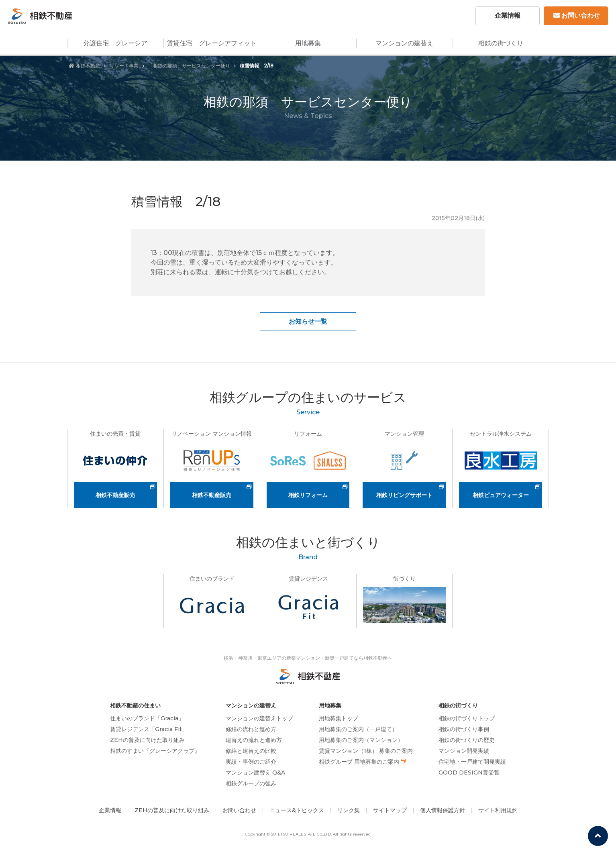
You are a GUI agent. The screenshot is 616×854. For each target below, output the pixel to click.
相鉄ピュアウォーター (501, 495)
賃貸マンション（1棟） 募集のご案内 (366, 751)
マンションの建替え (404, 43)
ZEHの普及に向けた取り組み (147, 740)
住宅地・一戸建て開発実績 (472, 762)
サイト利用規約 (498, 810)
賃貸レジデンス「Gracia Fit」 (149, 729)
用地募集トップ (339, 718)
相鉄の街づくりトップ (467, 718)
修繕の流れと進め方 (251, 729)
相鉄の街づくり (501, 43)
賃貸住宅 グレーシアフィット (212, 43)
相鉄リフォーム (308, 495)
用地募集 (308, 43)
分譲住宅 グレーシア (115, 43)
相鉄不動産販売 (115, 495)
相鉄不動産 (84, 66)
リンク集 (349, 810)
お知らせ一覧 (308, 321)
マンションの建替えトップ (259, 718)
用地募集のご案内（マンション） (361, 740)
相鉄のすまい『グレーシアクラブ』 (155, 751)
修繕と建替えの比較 (251, 751)
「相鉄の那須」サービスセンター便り (189, 66)
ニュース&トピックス (297, 810)
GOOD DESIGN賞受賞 (469, 772)
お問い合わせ (577, 15)
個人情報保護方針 (443, 810)
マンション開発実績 (464, 751)
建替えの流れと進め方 (254, 740)
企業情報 (508, 15)
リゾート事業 (124, 66)
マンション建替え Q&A (255, 772)
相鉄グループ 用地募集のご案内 (359, 762)
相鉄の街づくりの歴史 (467, 740)
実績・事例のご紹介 (251, 762)
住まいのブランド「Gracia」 (147, 718)
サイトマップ (390, 810)
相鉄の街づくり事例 (464, 729)
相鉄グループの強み (251, 783)
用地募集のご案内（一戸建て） (358, 729)
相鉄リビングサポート (404, 495)
